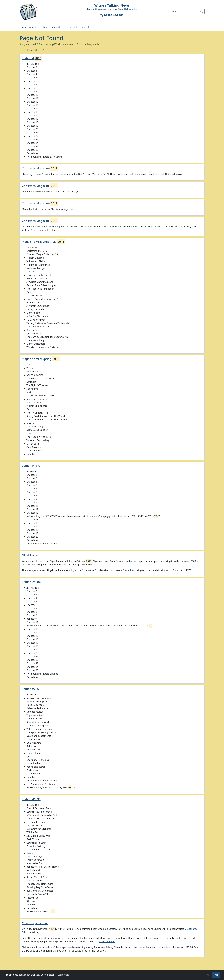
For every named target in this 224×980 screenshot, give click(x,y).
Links (76, 27)
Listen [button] (44, 27)
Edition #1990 (31, 799)
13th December (107, 941)
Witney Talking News (112, 5)
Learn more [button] (63, 975)
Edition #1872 (31, 466)
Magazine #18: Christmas (43, 242)
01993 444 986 (112, 15)
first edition (129, 570)
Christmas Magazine (40, 168)
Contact (85, 27)
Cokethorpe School (35, 923)
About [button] (33, 27)
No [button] (208, 975)
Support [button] (56, 27)
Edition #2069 (31, 689)
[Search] (184, 11)
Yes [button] (216, 975)
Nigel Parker (30, 555)
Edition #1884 (31, 582)
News (68, 27)
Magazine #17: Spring (41, 359)
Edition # (32, 58)
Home (24, 27)
